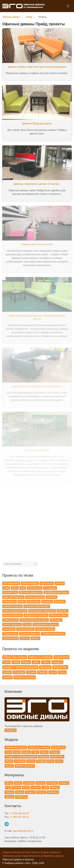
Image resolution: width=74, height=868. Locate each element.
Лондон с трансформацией (20, 667)
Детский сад (10, 592)
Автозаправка (11, 583)
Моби (7, 672)
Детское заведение (31, 592)
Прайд (42, 672)
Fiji (8, 787)
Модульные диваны (36, 615)
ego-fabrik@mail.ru (23, 831)
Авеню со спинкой (40, 657)
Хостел (25, 638)
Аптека (60, 583)
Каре (16, 662)
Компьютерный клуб (15, 611)
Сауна (27, 624)
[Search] (20, 564)
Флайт (7, 677)
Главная (7, 852)
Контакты (35, 856)
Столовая (9, 629)
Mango (55, 787)
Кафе (22, 602)
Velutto (9, 797)
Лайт (36, 662)
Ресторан (56, 620)
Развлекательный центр (34, 620)
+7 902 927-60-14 (19, 817)
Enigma (64, 783)
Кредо (26, 662)
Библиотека (35, 588)
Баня (15, 588)
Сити (53, 672)
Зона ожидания (35, 597)
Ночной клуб (10, 620)
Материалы (9, 856)
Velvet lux (21, 797)
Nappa (9, 792)
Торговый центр (45, 629)
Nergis (19, 792)
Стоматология (25, 629)
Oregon (30, 792)
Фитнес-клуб (10, 638)
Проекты (11, 730)
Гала (6, 662)
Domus (40, 783)
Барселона (61, 657)
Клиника (47, 602)
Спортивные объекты (46, 624)
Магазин (63, 611)
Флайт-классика (24, 677)
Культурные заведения (42, 611)
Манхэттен (60, 667)
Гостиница (50, 588)
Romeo (41, 792)
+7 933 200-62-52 (19, 813)
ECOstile (52, 783)
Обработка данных (53, 856)
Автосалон (47, 583)
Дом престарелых (13, 597)
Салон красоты (12, 624)
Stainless (53, 792)
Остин (31, 672)
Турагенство (10, 634)
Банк (6, 588)
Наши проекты (32, 852)
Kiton (26, 787)
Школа (35, 638)
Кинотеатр (34, 602)
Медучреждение (13, 615)
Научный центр (59, 615)
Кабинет (51, 597)
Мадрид (45, 667)
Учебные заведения (53, 634)
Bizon (9, 783)
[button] (68, 6)
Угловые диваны (30, 634)
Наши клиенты (51, 852)
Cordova (29, 783)
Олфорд (19, 672)
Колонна (60, 602)
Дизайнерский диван (56, 592)
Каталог (18, 852)
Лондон (57, 662)
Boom (18, 783)
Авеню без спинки (15, 657)
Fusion (16, 787)
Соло (62, 672)
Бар (23, 588)
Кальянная (10, 602)
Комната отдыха (13, 606)
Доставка (23, 856)
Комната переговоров (37, 606)
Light (45, 787)
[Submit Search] (35, 564)
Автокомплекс (30, 583)
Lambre (36, 787)
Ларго (46, 662)
